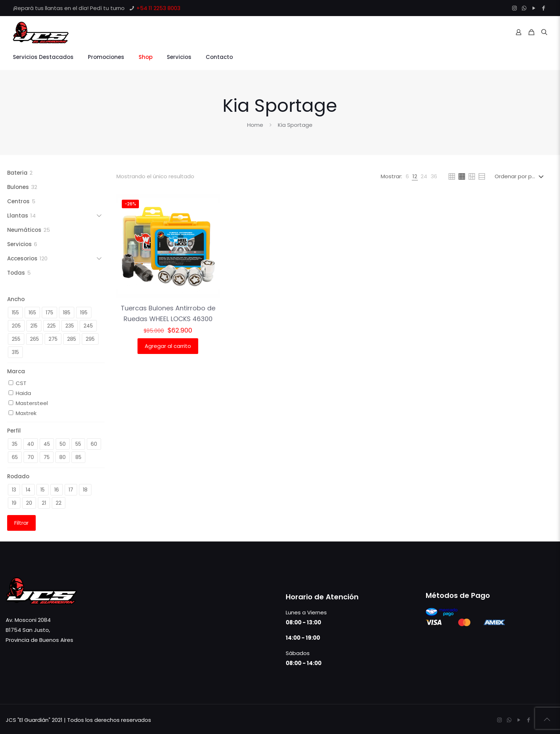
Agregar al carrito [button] (168, 346)
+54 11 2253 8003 (158, 8)
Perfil (14, 431)
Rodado (18, 476)
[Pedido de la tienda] (521, 176)
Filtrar (21, 523)
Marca (16, 371)
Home (255, 125)
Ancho (16, 299)
